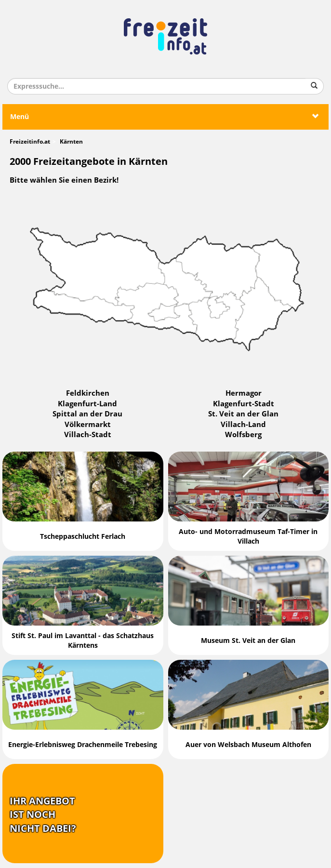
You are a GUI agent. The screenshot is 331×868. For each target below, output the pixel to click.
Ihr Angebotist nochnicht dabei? (43, 815)
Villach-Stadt (88, 435)
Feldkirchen (88, 393)
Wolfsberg (243, 435)
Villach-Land (243, 425)
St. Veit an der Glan (243, 414)
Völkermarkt (88, 425)
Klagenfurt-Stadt (244, 404)
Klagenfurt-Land (87, 404)
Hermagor (244, 393)
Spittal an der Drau (87, 414)
